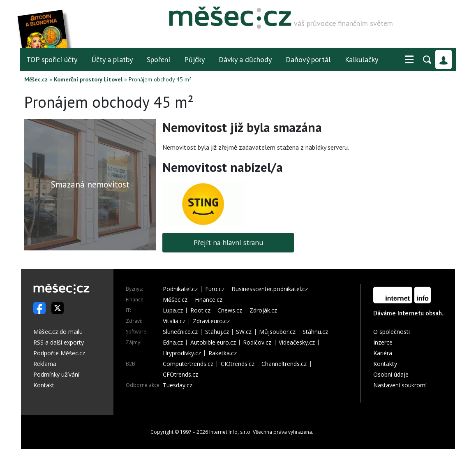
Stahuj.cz (217, 332)
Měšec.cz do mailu (58, 332)
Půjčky (194, 59)
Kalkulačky (362, 59)
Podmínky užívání (56, 374)
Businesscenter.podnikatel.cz (270, 289)
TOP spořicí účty (52, 59)
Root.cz (200, 310)
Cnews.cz (230, 310)
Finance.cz (209, 300)
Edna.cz (173, 343)
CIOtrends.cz (238, 364)
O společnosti (392, 332)
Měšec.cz (36, 79)
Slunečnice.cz (180, 332)
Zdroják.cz (263, 310)
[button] (409, 60)
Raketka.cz (223, 353)
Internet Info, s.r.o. (230, 432)
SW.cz (244, 332)
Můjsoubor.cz (277, 332)
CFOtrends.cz (180, 375)
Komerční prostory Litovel (88, 79)
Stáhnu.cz (315, 332)
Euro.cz (215, 289)
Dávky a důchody (245, 59)
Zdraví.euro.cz (211, 321)
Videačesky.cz (297, 343)
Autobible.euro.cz (213, 343)
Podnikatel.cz (180, 289)
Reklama (45, 364)
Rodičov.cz (257, 343)
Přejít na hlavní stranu (228, 242)
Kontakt (44, 385)
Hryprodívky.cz (182, 353)
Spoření (158, 59)
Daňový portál (308, 59)
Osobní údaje (391, 374)
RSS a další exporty (59, 342)
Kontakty (385, 364)
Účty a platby (112, 59)
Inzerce (383, 342)
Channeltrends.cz (284, 364)
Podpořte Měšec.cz (59, 353)
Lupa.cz (173, 310)
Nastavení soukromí (400, 385)
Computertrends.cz (188, 364)
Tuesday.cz (178, 385)
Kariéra (383, 353)
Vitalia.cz (174, 321)
